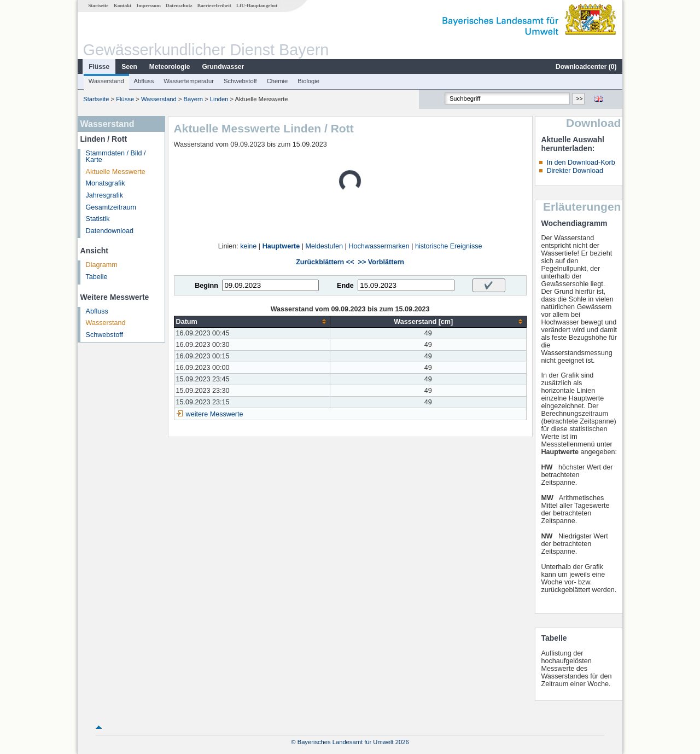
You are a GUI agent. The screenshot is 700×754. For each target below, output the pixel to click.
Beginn (206, 286)
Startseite (98, 5)
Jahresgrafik (105, 195)
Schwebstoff (240, 81)
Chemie (278, 81)
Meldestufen (325, 246)
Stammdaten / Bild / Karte (116, 157)
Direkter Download (575, 171)
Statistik (98, 219)
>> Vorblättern (381, 262)
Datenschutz (179, 5)
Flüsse (99, 67)
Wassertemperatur (189, 81)
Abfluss (144, 81)
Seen (129, 67)
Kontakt (123, 5)
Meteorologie (170, 67)
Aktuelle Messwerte (116, 172)
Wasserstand (106, 81)
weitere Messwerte (215, 414)
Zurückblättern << (325, 262)
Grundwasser (223, 67)
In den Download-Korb (581, 163)
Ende (345, 286)
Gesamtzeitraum (111, 207)
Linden (219, 99)
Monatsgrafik (106, 183)
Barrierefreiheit (214, 5)
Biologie (308, 81)
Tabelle (97, 277)
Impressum (149, 5)
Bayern (193, 99)
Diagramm (102, 265)
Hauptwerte (281, 246)
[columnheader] (252, 321)
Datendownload (110, 231)
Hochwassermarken (379, 246)
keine (248, 246)
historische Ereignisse (449, 246)
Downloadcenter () (586, 67)
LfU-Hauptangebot (257, 5)
